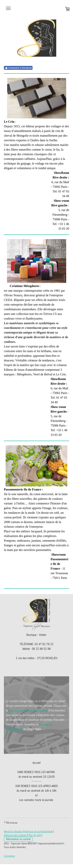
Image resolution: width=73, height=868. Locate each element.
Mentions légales (13, 831)
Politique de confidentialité (38, 831)
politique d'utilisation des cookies (28, 710)
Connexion (9, 856)
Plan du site (35, 835)
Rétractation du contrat (18, 839)
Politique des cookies (15, 835)
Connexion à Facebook (18, 68)
